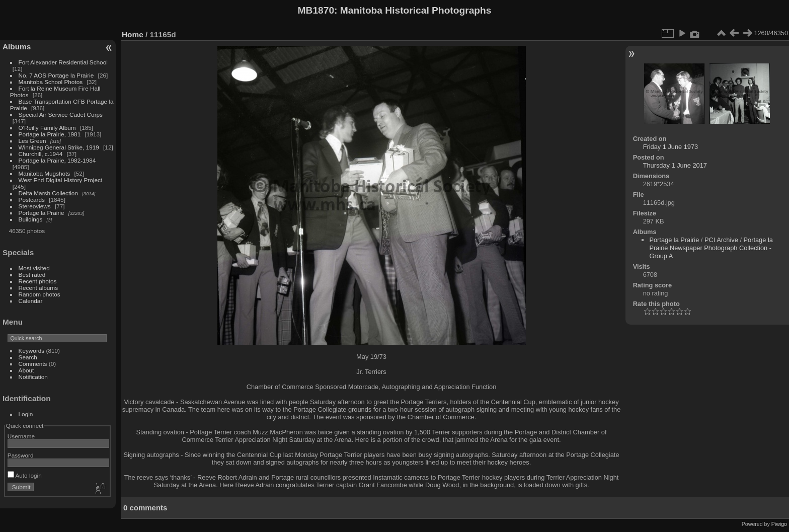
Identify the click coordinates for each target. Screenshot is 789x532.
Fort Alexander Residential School (63, 62)
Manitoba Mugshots (45, 173)
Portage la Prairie (42, 213)
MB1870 (316, 10)
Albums (17, 47)
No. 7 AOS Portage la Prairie (56, 75)
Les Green (32, 141)
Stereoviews (35, 206)
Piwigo (779, 524)
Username (21, 436)
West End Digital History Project (61, 180)
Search (28, 357)
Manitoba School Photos (51, 82)
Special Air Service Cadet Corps (61, 115)
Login (26, 414)
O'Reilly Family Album (47, 128)
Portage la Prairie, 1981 (50, 134)
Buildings (31, 219)
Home (133, 34)
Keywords (32, 351)
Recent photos (38, 281)
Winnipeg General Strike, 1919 (59, 147)
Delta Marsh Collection (48, 193)
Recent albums (38, 288)
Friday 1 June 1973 (671, 147)
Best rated (32, 275)
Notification (33, 377)
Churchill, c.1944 (41, 154)
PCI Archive (721, 240)
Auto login (25, 475)
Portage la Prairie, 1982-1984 (57, 160)
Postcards (32, 200)
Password (21, 455)
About (26, 370)
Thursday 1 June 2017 (675, 165)
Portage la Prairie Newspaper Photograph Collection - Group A (711, 248)
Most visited (34, 268)
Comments (33, 364)
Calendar (31, 301)
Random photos (40, 294)
